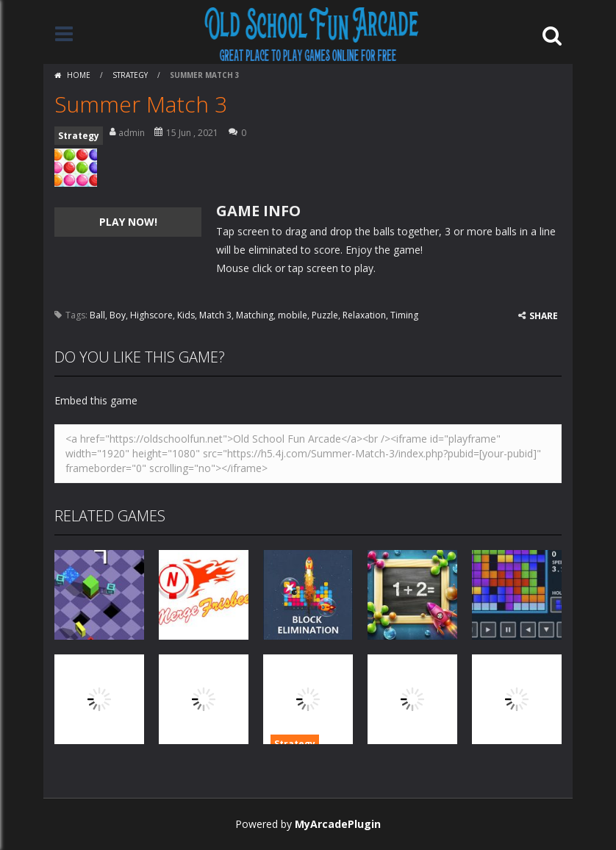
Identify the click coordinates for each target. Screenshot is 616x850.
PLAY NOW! (128, 222)
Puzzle (325, 315)
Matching (255, 315)
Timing (404, 315)
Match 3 (215, 315)
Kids (186, 315)
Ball (97, 315)
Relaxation (364, 315)
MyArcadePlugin (338, 824)
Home (79, 75)
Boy (118, 315)
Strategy (130, 75)
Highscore (151, 315)
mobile (293, 315)
